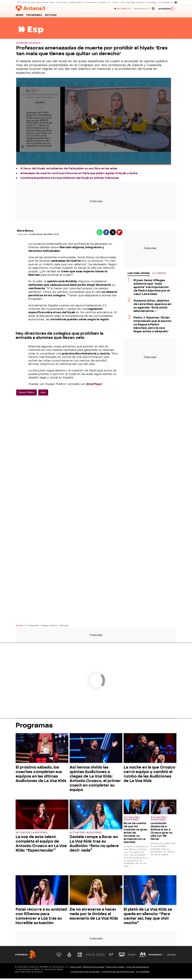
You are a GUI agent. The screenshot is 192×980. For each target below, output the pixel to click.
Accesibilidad (142, 973)
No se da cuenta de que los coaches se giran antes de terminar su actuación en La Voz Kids (135, 834)
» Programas (32, 627)
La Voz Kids (61, 2)
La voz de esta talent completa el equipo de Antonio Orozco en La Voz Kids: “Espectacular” (41, 845)
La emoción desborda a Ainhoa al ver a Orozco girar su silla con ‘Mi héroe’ (161, 833)
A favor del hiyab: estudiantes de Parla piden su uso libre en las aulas (69, 170)
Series (19, 16)
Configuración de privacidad (85, 973)
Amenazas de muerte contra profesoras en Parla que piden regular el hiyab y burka (79, 175)
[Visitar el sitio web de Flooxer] (172, 956)
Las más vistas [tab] (139, 274)
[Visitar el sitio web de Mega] (101, 956)
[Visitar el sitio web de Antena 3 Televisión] (59, 956)
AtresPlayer (94, 385)
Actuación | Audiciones (31, 834)
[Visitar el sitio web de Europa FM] (132, 956)
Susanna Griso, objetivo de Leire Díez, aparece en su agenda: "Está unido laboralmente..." (152, 307)
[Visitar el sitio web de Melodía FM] (143, 956)
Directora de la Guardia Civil (97, 2)
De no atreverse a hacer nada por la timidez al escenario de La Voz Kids (94, 915)
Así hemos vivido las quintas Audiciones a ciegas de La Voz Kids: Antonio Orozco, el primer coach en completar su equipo (95, 780)
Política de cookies (115, 968)
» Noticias (63, 627)
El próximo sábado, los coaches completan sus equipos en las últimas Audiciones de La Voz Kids (41, 775)
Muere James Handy (46, 2)
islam (43, 394)
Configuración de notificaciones (118, 973)
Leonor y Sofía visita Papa (122, 2)
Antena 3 (20, 627)
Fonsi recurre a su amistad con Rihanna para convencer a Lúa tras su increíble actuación (41, 918)
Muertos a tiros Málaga (145, 2)
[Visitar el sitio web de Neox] (80, 956)
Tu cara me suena (27, 2)
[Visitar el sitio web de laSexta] (70, 956)
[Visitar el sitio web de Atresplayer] (157, 956)
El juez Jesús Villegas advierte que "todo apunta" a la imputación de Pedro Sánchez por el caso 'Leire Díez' (152, 289)
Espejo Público (26, 394)
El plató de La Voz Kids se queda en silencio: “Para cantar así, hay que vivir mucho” (148, 918)
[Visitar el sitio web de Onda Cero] (122, 956)
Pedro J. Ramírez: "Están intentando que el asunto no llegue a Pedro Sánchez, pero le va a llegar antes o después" (152, 326)
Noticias (51, 16)
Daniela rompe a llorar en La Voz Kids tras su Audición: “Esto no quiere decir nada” (94, 845)
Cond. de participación (137, 968)
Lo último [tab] (159, 274)
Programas (34, 16)
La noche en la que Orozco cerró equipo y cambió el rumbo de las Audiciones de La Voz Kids (149, 775)
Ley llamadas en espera (167, 2)
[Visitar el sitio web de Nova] (91, 956)
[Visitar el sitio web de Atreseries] (111, 956)
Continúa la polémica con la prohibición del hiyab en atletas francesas (70, 179)
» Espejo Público (49, 627)
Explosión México (76, 2)
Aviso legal (75, 968)
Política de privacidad (93, 968)
